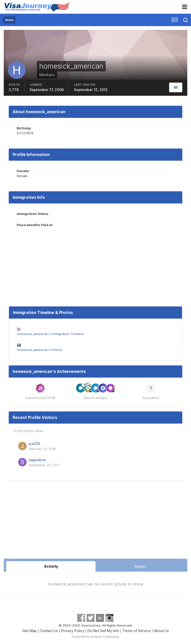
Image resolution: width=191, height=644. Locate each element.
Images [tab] (140, 566)
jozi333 (34, 444)
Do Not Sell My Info (103, 631)
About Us (161, 631)
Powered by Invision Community (95, 637)
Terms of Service (137, 631)
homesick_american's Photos (40, 350)
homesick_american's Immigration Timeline (50, 334)
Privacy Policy (73, 631)
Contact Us (49, 631)
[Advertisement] (95, 521)
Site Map (30, 631)
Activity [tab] (51, 566)
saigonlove (37, 460)
